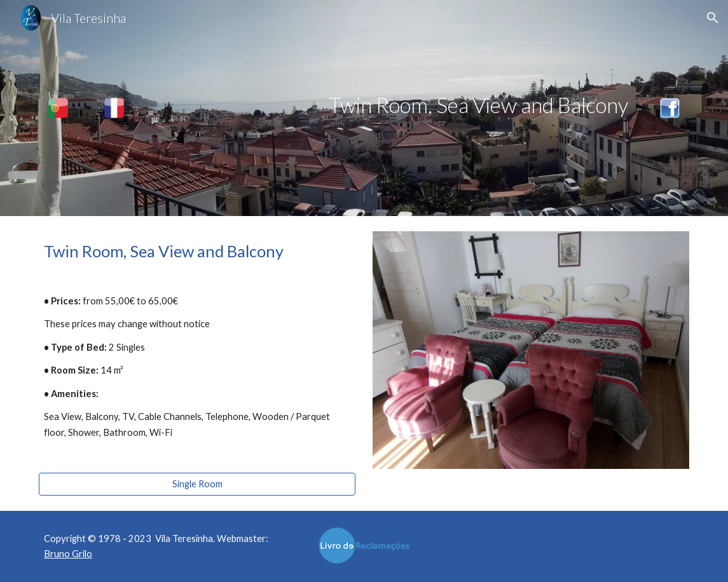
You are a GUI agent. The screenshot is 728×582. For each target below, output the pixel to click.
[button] (713, 18)
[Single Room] (197, 484)
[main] (392, 105)
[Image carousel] (531, 350)
